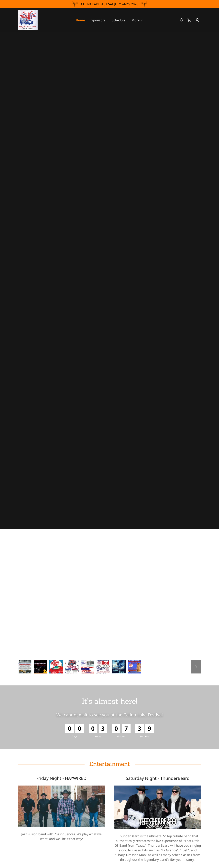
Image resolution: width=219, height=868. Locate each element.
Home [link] (80, 20)
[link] (28, 20)
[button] (137, 20)
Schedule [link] (119, 20)
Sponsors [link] (98, 20)
